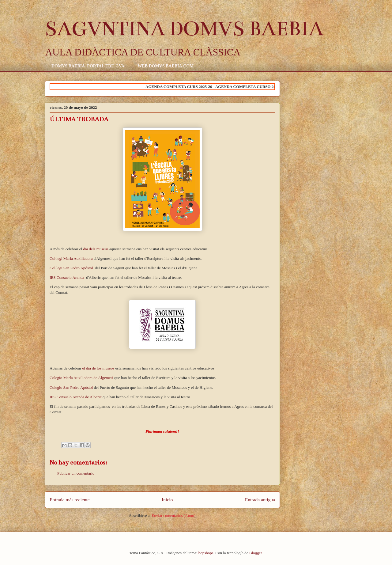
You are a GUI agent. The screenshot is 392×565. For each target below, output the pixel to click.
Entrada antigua (260, 500)
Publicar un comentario (76, 473)
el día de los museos (99, 368)
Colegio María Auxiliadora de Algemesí (82, 378)
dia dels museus (96, 249)
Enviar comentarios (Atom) (173, 516)
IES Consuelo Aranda (67, 277)
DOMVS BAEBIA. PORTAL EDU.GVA (88, 66)
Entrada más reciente (70, 500)
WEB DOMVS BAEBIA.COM (166, 66)
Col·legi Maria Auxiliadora (71, 258)
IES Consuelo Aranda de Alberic (76, 397)
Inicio (167, 500)
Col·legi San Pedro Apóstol (72, 268)
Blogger (256, 553)
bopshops (206, 553)
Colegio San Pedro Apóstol (72, 387)
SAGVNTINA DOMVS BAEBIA (184, 29)
